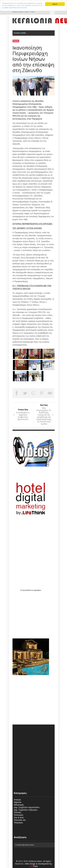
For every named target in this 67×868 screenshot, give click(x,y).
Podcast (17, 800)
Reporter (18, 802)
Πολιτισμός (19, 815)
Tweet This (25, 393)
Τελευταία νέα (20, 820)
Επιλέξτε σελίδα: (52, 12)
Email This (50, 393)
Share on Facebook (17, 393)
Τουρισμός (18, 823)
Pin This (42, 393)
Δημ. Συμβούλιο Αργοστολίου (27, 807)
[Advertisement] (30, 613)
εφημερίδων (37, 590)
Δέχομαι (55, 4)
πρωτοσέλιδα (27, 590)
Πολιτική (16, 41)
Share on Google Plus (33, 393)
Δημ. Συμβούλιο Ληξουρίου (26, 810)
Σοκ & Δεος (19, 817)
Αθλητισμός (19, 805)
